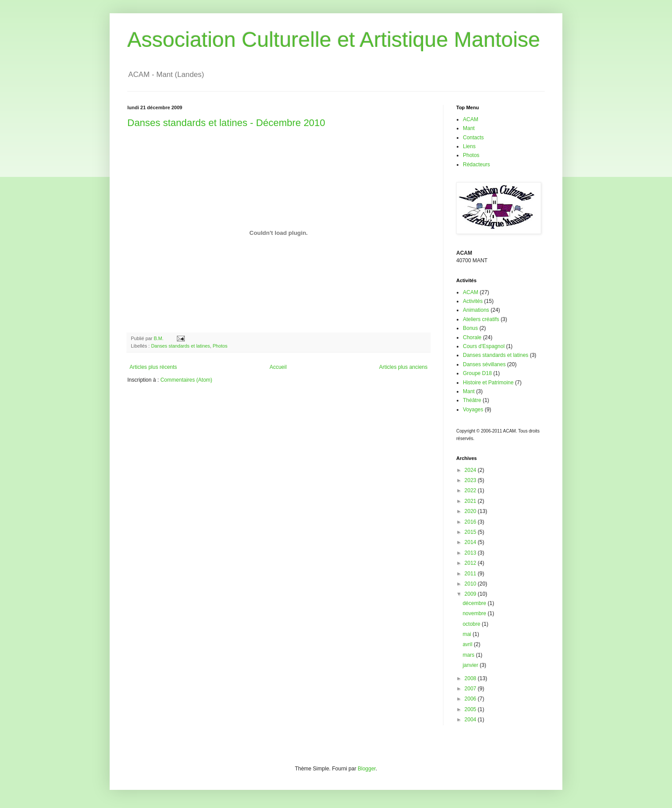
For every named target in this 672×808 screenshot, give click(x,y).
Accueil (278, 367)
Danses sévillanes (484, 364)
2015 (471, 532)
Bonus (470, 328)
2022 (471, 490)
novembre (475, 613)
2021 (471, 501)
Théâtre (472, 400)
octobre (472, 624)
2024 (471, 470)
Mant (469, 128)
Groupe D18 (477, 373)
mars (469, 655)
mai (468, 634)
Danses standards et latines (181, 346)
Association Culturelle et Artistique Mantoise (334, 40)
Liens (469, 146)
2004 (471, 720)
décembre (475, 603)
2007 (471, 689)
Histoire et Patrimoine (488, 383)
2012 (471, 563)
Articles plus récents (153, 367)
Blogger (367, 769)
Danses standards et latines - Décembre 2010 (226, 123)
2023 (471, 480)
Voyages (473, 410)
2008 (471, 678)
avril (468, 644)
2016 (471, 522)
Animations (476, 310)
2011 (471, 574)
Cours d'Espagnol (484, 346)
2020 (471, 511)
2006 (471, 699)
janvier (471, 665)
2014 (471, 542)
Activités (473, 301)
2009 (471, 594)
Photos (220, 346)
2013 (471, 553)
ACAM (471, 119)
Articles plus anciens (403, 367)
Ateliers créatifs (481, 319)
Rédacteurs (476, 165)
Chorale (472, 337)
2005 (471, 709)
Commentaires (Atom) (186, 380)
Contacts (473, 138)
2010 (471, 584)
